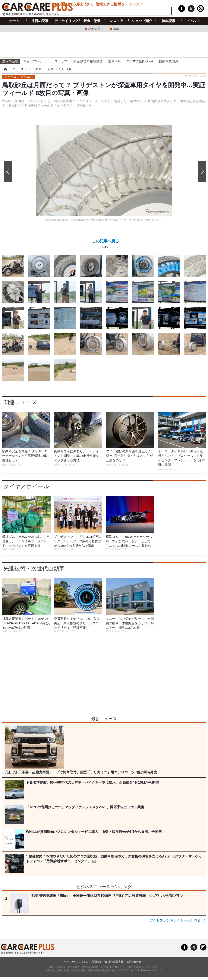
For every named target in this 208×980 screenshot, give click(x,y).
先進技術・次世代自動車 (34, 568)
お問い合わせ (134, 962)
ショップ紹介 (142, 21)
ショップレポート (36, 61)
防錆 (116, 29)
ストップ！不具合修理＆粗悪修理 (78, 61)
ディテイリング (66, 21)
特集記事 (168, 21)
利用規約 (96, 962)
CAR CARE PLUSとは (76, 962)
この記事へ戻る (105, 245)
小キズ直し (96, 29)
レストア (116, 21)
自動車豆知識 (168, 61)
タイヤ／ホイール (26, 486)
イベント (194, 21)
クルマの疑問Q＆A (140, 61)
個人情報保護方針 (114, 962)
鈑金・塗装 (92, 21)
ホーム (14, 21)
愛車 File (114, 61)
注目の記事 (40, 21)
